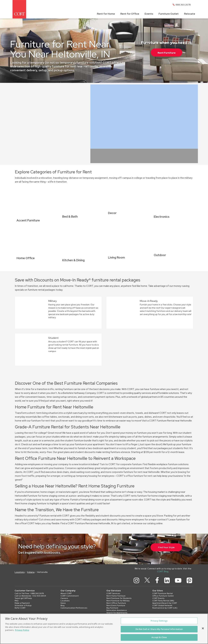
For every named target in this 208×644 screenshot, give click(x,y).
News (63, 603)
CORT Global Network (162, 605)
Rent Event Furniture (116, 605)
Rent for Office (130, 14)
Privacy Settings (159, 621)
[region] (104, 629)
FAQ (16, 601)
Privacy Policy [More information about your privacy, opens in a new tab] (22, 630)
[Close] (203, 628)
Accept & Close (159, 637)
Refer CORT (20, 608)
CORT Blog (163, 572)
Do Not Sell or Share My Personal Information (159, 629)
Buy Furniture (112, 608)
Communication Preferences (74, 608)
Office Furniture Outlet (163, 596)
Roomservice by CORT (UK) (165, 608)
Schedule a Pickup (23, 605)
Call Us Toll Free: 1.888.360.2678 (29, 593)
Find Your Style (166, 547)
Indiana (31, 572)
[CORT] (19, 9)
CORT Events (158, 598)
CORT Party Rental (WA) (163, 601)
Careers (64, 598)
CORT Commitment (70, 596)
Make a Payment (22, 603)
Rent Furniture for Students (119, 598)
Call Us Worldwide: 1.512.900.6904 (30, 596)
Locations (20, 572)
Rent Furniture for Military (118, 601)
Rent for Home (106, 14)
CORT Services (113, 593)
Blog (63, 605)
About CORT (66, 593)
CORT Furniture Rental (162, 593)
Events (149, 14)
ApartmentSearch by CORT (165, 603)
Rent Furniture (167, 53)
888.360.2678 (183, 5)
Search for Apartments (117, 613)
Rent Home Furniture (116, 596)
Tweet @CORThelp (23, 598)
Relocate (190, 14)
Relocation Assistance (117, 610)
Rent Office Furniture (116, 603)
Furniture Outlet (169, 14)
